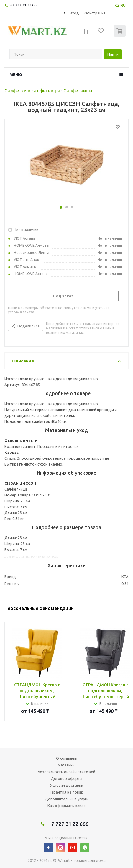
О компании (67, 758)
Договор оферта (66, 778)
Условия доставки (67, 785)
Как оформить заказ (66, 806)
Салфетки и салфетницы (32, 91)
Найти (113, 54)
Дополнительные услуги (67, 799)
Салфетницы (78, 91)
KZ (117, 5)
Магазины (66, 765)
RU (123, 5)
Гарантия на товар (67, 792)
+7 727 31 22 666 (24, 5)
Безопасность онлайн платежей (66, 772)
